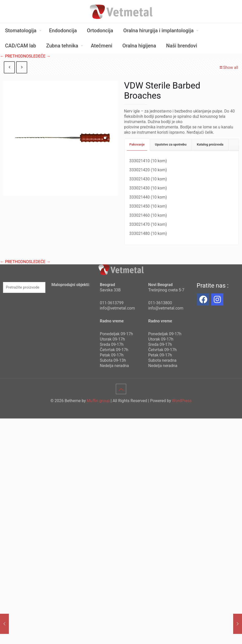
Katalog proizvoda (210, 144)
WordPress (182, 401)
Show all (229, 67)
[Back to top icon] (121, 389)
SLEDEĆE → (40, 56)
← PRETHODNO (14, 56)
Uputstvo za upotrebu (171, 144)
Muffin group (98, 401)
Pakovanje (137, 144)
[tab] (137, 145)
